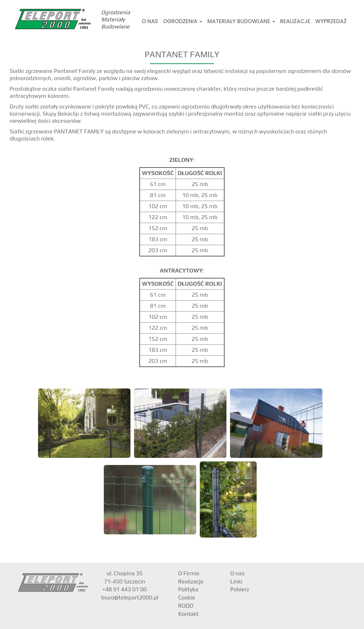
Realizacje (295, 21)
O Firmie (189, 573)
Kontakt (188, 614)
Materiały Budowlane (241, 21)
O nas (150, 21)
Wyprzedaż (331, 21)
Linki (236, 582)
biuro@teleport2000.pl (130, 598)
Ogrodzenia (183, 21)
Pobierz (240, 589)
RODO (186, 606)
